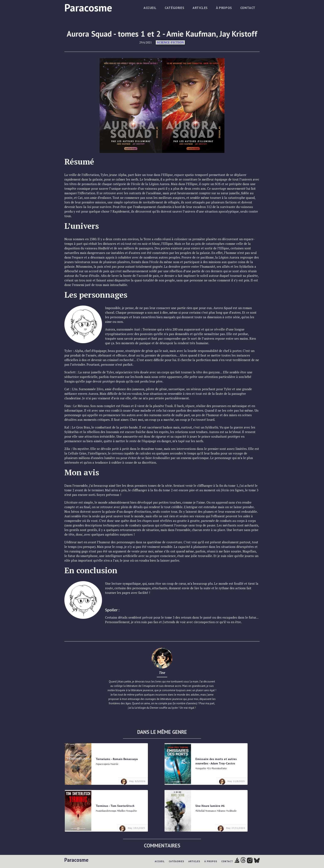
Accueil (150, 8)
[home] (88, 7)
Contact (248, 8)
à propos (224, 8)
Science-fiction (170, 42)
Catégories (174, 8)
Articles (200, 8)
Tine (162, 673)
